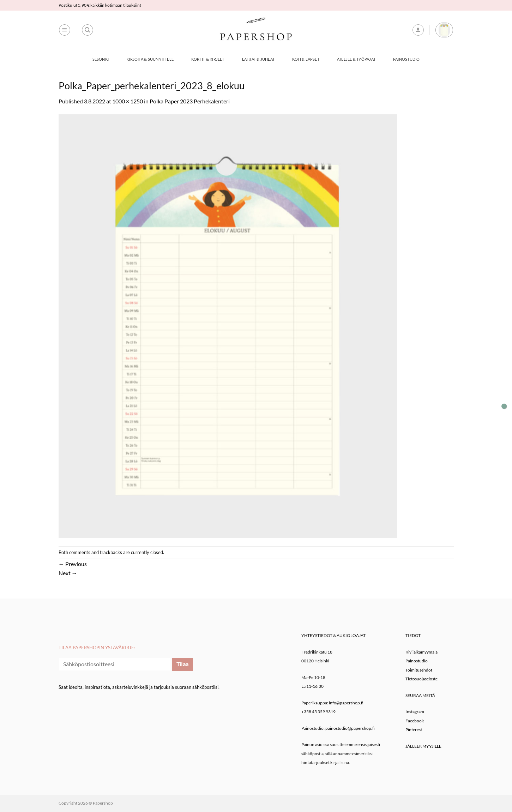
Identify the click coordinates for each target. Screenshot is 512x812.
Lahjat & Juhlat (258, 59)
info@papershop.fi (346, 703)
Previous (73, 564)
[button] (65, 30)
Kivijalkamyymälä (421, 652)
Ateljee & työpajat (356, 59)
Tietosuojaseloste (421, 679)
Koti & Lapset (306, 59)
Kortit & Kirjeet (208, 59)
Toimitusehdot (419, 670)
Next (68, 573)
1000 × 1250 (128, 101)
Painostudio (406, 59)
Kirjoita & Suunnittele (150, 59)
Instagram (415, 712)
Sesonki (101, 59)
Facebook (415, 721)
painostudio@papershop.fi (350, 728)
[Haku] (88, 30)
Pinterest (414, 730)
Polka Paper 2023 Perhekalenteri (190, 101)
